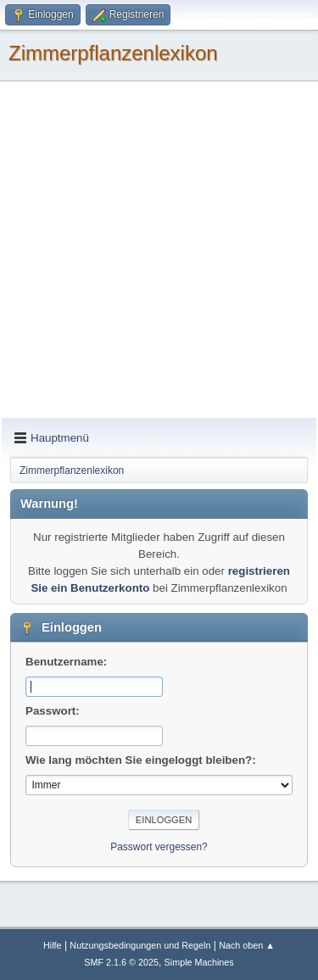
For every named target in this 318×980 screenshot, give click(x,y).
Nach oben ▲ (247, 945)
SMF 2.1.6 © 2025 (121, 962)
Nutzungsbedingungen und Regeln (140, 945)
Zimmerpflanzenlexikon (113, 53)
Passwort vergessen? (159, 847)
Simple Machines (199, 962)
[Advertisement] (159, 251)
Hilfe (53, 945)
